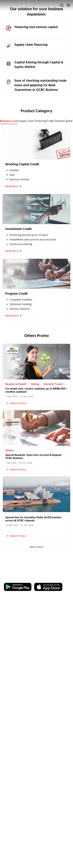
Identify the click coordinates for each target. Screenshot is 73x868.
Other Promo (37, 547)
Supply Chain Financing (32, 121)
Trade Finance (55, 121)
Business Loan (9, 121)
